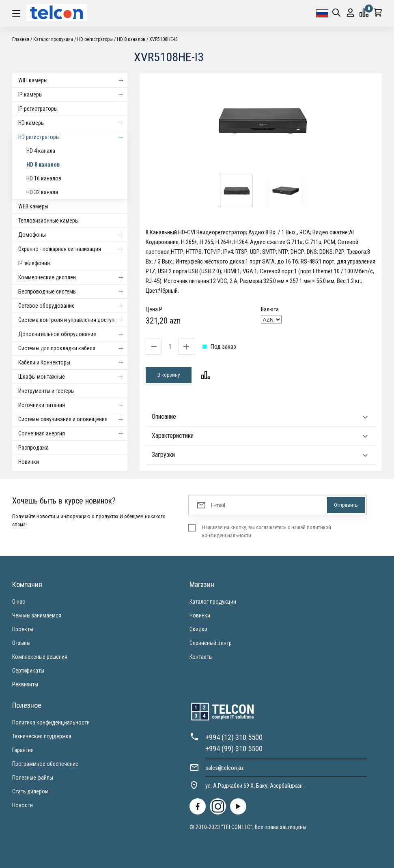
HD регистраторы (95, 39)
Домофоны (73, 235)
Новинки (29, 462)
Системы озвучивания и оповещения (73, 419)
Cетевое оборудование (73, 306)
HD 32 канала (42, 192)
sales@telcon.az (225, 768)
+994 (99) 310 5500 (234, 749)
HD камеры (73, 123)
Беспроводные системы (73, 291)
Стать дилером (30, 791)
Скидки (198, 629)
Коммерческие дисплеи (73, 277)
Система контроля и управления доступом (73, 320)
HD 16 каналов (44, 178)
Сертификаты (28, 671)
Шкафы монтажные (73, 377)
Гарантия (23, 750)
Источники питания (73, 405)
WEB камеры (33, 206)
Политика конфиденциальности (51, 722)
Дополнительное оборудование (73, 334)
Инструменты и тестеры (46, 391)
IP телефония (34, 263)
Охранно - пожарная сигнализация (73, 249)
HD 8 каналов (131, 39)
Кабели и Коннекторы (73, 362)
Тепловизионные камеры (48, 221)
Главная (21, 39)
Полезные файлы (33, 778)
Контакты (201, 657)
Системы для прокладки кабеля (73, 348)
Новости (23, 805)
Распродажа (33, 448)
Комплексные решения (40, 657)
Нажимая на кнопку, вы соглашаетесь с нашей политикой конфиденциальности (267, 531)
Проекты (23, 629)
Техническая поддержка (42, 736)
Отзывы (21, 643)
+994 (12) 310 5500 (234, 737)
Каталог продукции (53, 39)
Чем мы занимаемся (37, 615)
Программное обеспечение (45, 764)
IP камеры (73, 94)
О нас (19, 602)
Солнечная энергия (73, 433)
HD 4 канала (41, 151)
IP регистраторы (38, 109)
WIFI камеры (73, 80)
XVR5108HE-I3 (164, 39)
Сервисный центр (211, 643)
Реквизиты (25, 684)
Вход (350, 13)
